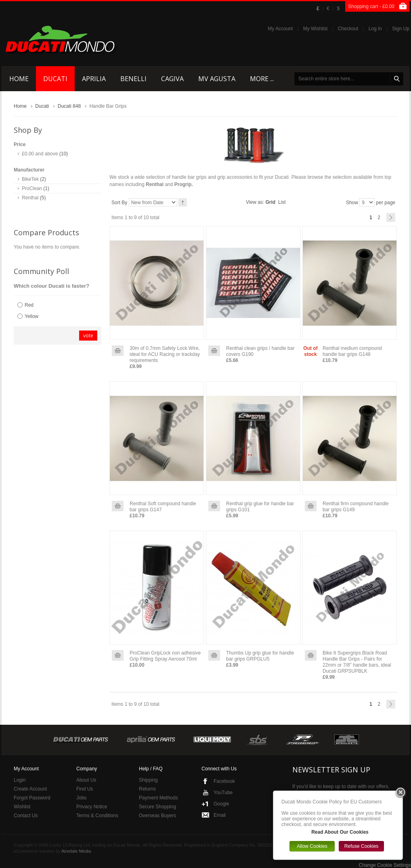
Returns (147, 789)
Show (352, 203)
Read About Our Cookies (340, 832)
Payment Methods (158, 798)
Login (20, 780)
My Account (280, 29)
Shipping (148, 780)
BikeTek (30, 179)
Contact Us (26, 816)
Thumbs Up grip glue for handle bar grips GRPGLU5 (260, 656)
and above (40, 154)
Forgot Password (32, 798)
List (282, 202)
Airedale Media (76, 851)
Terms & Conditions (97, 816)
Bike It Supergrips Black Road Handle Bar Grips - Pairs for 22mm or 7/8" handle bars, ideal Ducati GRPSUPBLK (357, 662)
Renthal (30, 198)
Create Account (30, 789)
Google (221, 804)
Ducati (42, 106)
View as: (255, 202)
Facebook (224, 781)
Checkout (348, 29)
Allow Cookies (312, 846)
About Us (86, 780)
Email (220, 815)
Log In (375, 29)
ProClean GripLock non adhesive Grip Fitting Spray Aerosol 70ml (165, 656)
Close (401, 793)
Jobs (81, 798)
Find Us (85, 789)
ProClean (32, 188)
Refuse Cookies (362, 846)
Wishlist (22, 807)
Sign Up (401, 29)
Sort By (119, 203)
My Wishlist (316, 29)
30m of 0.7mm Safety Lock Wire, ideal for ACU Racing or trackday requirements (165, 354)
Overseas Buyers (157, 816)
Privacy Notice (92, 807)
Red (29, 305)
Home (20, 106)
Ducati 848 (69, 106)
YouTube (223, 793)
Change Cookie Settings (385, 865)
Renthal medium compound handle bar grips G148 (352, 351)
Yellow (31, 316)
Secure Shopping (157, 807)
